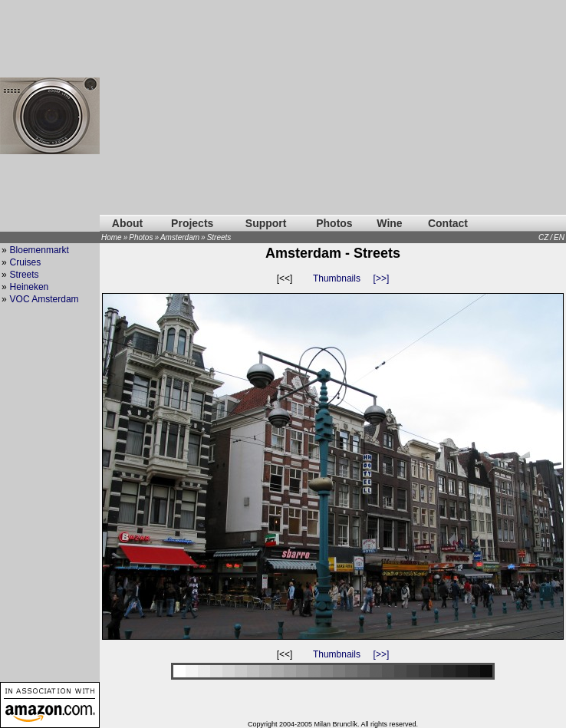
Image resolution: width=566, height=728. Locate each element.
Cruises (26, 262)
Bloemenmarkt (39, 250)
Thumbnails (337, 278)
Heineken (30, 287)
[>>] (382, 278)
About (127, 223)
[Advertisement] (333, 107)
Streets (219, 237)
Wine (389, 223)
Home (112, 237)
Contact (448, 223)
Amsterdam (180, 237)
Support (266, 223)
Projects (192, 223)
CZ (543, 237)
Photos (334, 223)
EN (559, 237)
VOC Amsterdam (44, 299)
